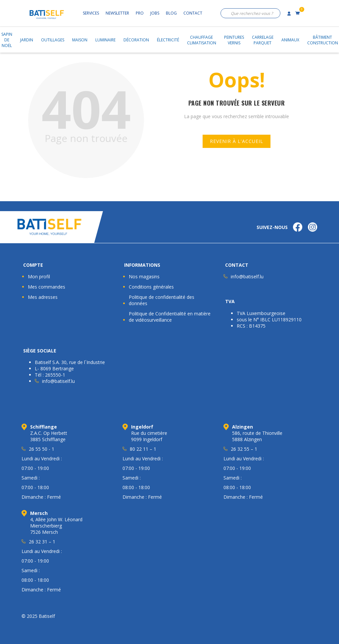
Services (91, 13)
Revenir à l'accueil (237, 141)
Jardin (27, 40)
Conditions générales (151, 287)
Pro (140, 13)
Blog (171, 13)
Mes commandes (47, 287)
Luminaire (105, 40)
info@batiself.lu (247, 276)
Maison (80, 40)
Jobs (155, 13)
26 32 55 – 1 (244, 449)
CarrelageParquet (263, 40)
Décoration (136, 40)
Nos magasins (144, 276)
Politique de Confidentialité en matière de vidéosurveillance (170, 317)
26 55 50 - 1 (42, 449)
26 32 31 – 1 (42, 542)
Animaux (290, 40)
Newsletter (117, 13)
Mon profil (39, 276)
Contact (193, 13)
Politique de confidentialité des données (162, 300)
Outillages (53, 40)
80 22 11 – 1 (143, 449)
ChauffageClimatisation (202, 40)
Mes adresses (43, 297)
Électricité (168, 40)
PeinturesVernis (234, 40)
